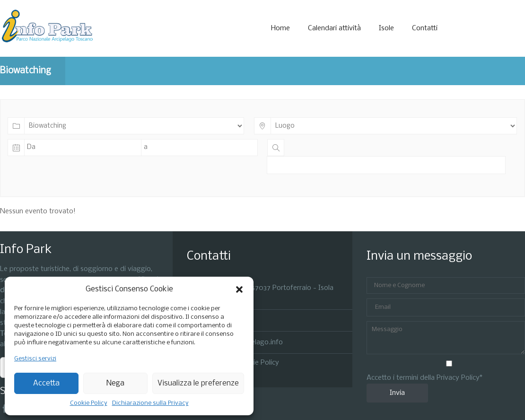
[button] (239, 289)
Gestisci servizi (35, 359)
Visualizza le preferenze (198, 383)
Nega (115, 383)
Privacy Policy (458, 378)
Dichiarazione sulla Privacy (150, 403)
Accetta (46, 383)
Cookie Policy (89, 403)
